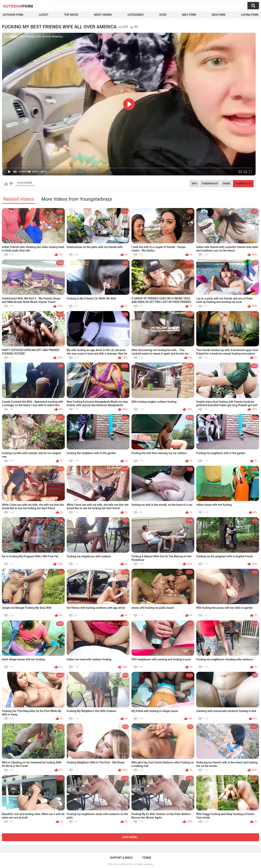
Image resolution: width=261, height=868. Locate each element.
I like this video (6, 184)
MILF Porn (189, 15)
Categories (136, 15)
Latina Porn (250, 15)
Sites (163, 15)
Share (226, 184)
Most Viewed (103, 15)
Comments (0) (243, 184)
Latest (44, 15)
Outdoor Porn (13, 15)
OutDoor (18, 6)
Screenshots (210, 184)
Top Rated (71, 15)
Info (194, 184)
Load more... (131, 837)
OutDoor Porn (126, 864)
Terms (147, 858)
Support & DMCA (121, 858)
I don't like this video (11, 184)
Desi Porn (219, 15)
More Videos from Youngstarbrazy (77, 199)
